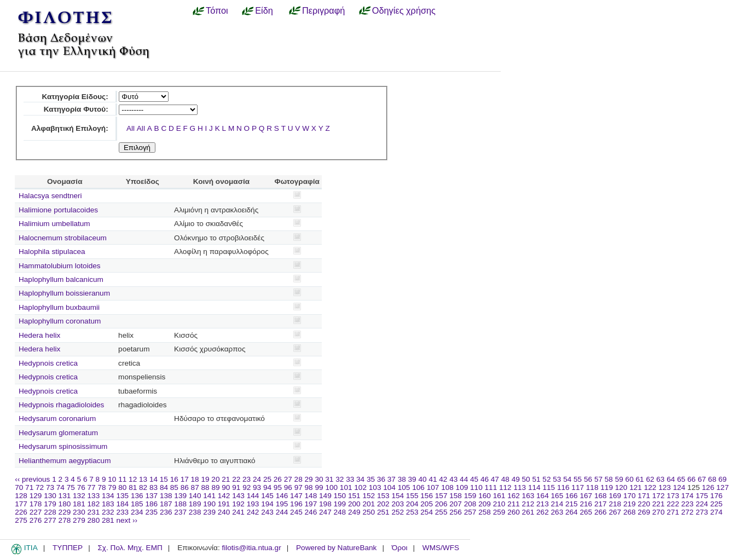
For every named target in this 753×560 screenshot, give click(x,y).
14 (154, 479)
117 (578, 487)
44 (464, 479)
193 (253, 504)
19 (205, 479)
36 (381, 479)
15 (164, 479)
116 (563, 487)
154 (398, 496)
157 (441, 496)
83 (154, 487)
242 (253, 512)
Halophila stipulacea (52, 252)
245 (296, 512)
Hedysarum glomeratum (58, 433)
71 (29, 487)
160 (485, 496)
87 (195, 487)
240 (224, 512)
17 (185, 479)
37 (392, 479)
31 (329, 479)
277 (50, 520)
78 (102, 487)
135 (122, 496)
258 (485, 512)
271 (673, 512)
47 (495, 479)
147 (296, 496)
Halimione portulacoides (58, 210)
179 (50, 504)
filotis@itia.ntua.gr (251, 548)
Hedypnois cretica (48, 363)
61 (640, 479)
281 (108, 520)
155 (412, 496)
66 (691, 479)
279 (79, 520)
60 (630, 479)
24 (257, 479)
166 (572, 496)
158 (456, 496)
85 (174, 487)
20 (215, 479)
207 (456, 504)
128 (21, 496)
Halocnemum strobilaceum (63, 238)
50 (526, 479)
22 (236, 479)
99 (319, 487)
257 (470, 512)
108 (447, 487)
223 (688, 504)
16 (174, 479)
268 (630, 512)
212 (528, 504)
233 (122, 512)
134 (108, 496)
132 (79, 496)
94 (267, 487)
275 (21, 520)
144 (253, 496)
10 (112, 479)
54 (567, 479)
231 (94, 512)
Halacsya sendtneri (50, 196)
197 (311, 504)
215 (572, 504)
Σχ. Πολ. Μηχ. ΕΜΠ (130, 548)
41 (433, 479)
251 (383, 512)
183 (108, 504)
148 (311, 496)
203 (398, 504)
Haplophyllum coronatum (60, 321)
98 (309, 487)
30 (319, 479)
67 (702, 479)
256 (456, 512)
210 (499, 504)
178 (36, 504)
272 (688, 512)
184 (122, 504)
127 (723, 487)
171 (644, 496)
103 (375, 487)
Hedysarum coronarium (57, 418)
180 (65, 504)
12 (133, 479)
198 (325, 504)
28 (299, 479)
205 (427, 504)
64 (671, 479)
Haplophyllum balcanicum (61, 279)
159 (470, 496)
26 (278, 479)
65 (681, 479)
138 (166, 496)
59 (619, 479)
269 (644, 512)
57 (598, 479)
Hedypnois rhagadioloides (61, 405)
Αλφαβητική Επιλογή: (70, 128)
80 (122, 487)
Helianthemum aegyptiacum (65, 461)
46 (485, 479)
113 (520, 487)
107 (433, 487)
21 (226, 479)
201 (369, 504)
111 (491, 487)
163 (528, 496)
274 (717, 512)
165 (557, 496)
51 (536, 479)
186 (151, 504)
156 (427, 496)
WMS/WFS (441, 548)
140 (195, 496)
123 (665, 487)
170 (630, 496)
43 (453, 479)
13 (143, 479)
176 (717, 496)
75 (71, 487)
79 (112, 487)
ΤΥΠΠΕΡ (68, 548)
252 (398, 512)
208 (470, 504)
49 (516, 479)
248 (340, 512)
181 (79, 504)
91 (236, 487)
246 (311, 512)
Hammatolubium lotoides (60, 266)
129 (36, 496)
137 (151, 496)
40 (422, 479)
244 (282, 512)
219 (630, 504)
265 (586, 512)
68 (712, 479)
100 (331, 487)
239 (209, 512)
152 (369, 496)
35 (371, 479)
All (131, 128)
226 (21, 512)
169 (615, 496)
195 (282, 504)
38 (402, 479)
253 (412, 512)
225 (717, 504)
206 (441, 504)
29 (309, 479)
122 (650, 487)
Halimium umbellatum (54, 224)
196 (296, 504)
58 (609, 479)
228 (50, 512)
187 (166, 504)
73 (50, 487)
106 (418, 487)
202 (383, 504)
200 (354, 504)
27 (288, 479)
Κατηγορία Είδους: (75, 97)
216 (586, 504)
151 (354, 496)
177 (21, 504)
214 (557, 504)
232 (108, 512)
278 (65, 520)
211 (514, 504)
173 (673, 496)
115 (549, 487)
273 (702, 512)
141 (209, 496)
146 (282, 496)
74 (60, 487)
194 (267, 504)
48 (505, 479)
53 (557, 479)
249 (354, 512)
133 (94, 496)
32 (340, 479)
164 (543, 496)
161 (499, 496)
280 (94, 520)
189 (195, 504)
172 (659, 496)
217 (601, 504)
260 (514, 512)
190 (209, 504)
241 (238, 512)
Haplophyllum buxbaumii (59, 307)
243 (267, 512)
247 (325, 512)
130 (50, 496)
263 (557, 512)
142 (224, 496)
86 (185, 487)
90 (226, 487)
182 (94, 504)
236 (166, 512)
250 (369, 512)
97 (299, 487)
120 (621, 487)
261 (528, 512)
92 (247, 487)
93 (257, 487)
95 (278, 487)
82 (143, 487)
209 (485, 504)
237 (180, 512)
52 (546, 479)
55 (578, 479)
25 (267, 479)
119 (607, 487)
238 (195, 512)
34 (360, 479)
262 (543, 512)
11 (122, 479)
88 (205, 487)
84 (164, 487)
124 (679, 487)
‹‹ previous (32, 479)
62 (650, 479)
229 (65, 512)
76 (81, 487)
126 (708, 487)
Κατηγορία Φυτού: (76, 109)
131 (65, 496)
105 (404, 487)
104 (389, 487)
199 (340, 504)
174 (688, 496)
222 (673, 504)
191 (224, 504)
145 (267, 496)
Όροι (400, 548)
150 (340, 496)
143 (238, 496)
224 (702, 504)
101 (346, 487)
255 (441, 512)
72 (40, 487)
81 (133, 487)
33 (350, 479)
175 (702, 496)
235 (151, 512)
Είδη (264, 10)
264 (572, 512)
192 (238, 504)
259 (499, 512)
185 (137, 504)
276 (36, 520)
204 (412, 504)
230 (79, 512)
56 (588, 479)
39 (412, 479)
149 (325, 496)
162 (514, 496)
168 (601, 496)
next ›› (127, 520)
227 (36, 512)
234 (137, 512)
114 (534, 487)
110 (476, 487)
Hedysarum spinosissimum (63, 446)
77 (92, 487)
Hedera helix (39, 335)
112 (505, 487)
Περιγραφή (323, 10)
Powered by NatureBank (336, 548)
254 (427, 512)
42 (443, 479)
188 (180, 504)
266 (601, 512)
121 (636, 487)
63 (660, 479)
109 (462, 487)
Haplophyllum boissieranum (64, 293)
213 (543, 504)
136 (137, 496)
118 (592, 487)
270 (659, 512)
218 (615, 504)
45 (474, 479)
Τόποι (217, 10)
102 (360, 487)
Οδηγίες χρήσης (404, 10)
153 (383, 496)
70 (19, 487)
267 (615, 512)
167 (586, 496)
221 (659, 504)
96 (288, 487)
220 (644, 504)
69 (723, 479)
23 (247, 479)
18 (195, 479)
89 (215, 487)
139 (180, 496)
